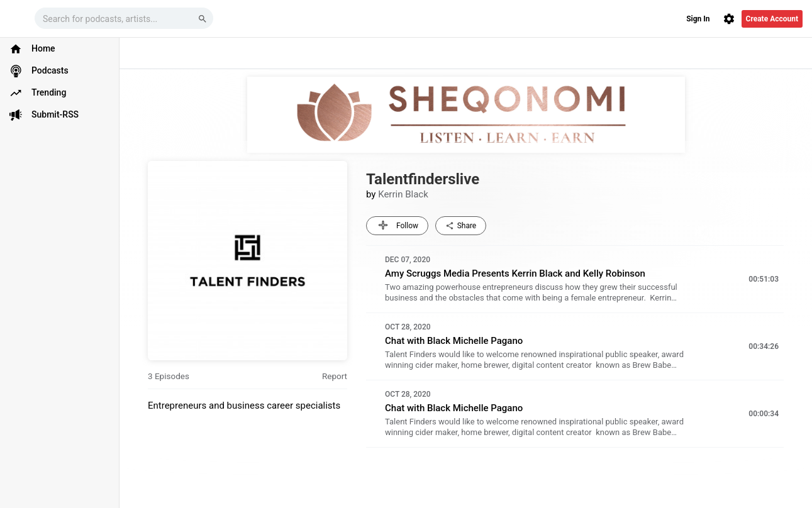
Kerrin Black (403, 194)
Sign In (698, 19)
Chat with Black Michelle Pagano (454, 341)
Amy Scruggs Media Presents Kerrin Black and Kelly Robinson (515, 273)
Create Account (772, 19)
